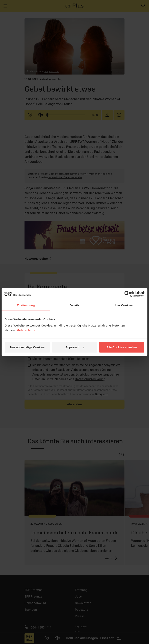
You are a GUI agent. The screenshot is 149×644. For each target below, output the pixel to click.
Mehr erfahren (27, 330)
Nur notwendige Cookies (27, 347)
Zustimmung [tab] (26, 305)
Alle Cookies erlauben (122, 347)
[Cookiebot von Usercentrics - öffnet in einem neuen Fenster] (127, 294)
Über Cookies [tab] (123, 305)
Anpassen (75, 347)
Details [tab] (74, 305)
